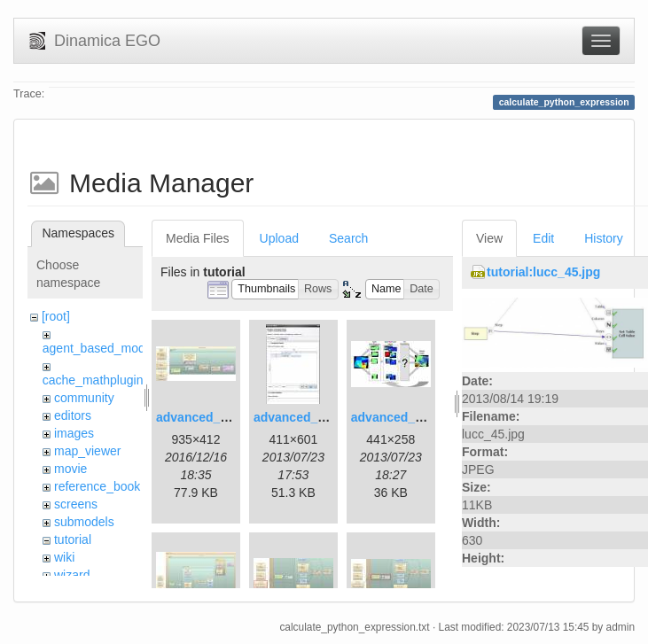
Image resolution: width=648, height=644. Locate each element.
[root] (56, 316)
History (604, 238)
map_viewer (87, 451)
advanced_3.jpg (398, 417)
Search (348, 238)
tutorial (73, 539)
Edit (543, 238)
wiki (64, 557)
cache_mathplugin (93, 380)
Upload (279, 238)
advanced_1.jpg (203, 417)
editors (73, 415)
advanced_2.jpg (300, 417)
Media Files (198, 238)
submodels (84, 522)
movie (70, 469)
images (74, 433)
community (84, 398)
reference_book (97, 486)
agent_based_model (99, 348)
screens (76, 504)
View (489, 238)
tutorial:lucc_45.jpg (543, 272)
